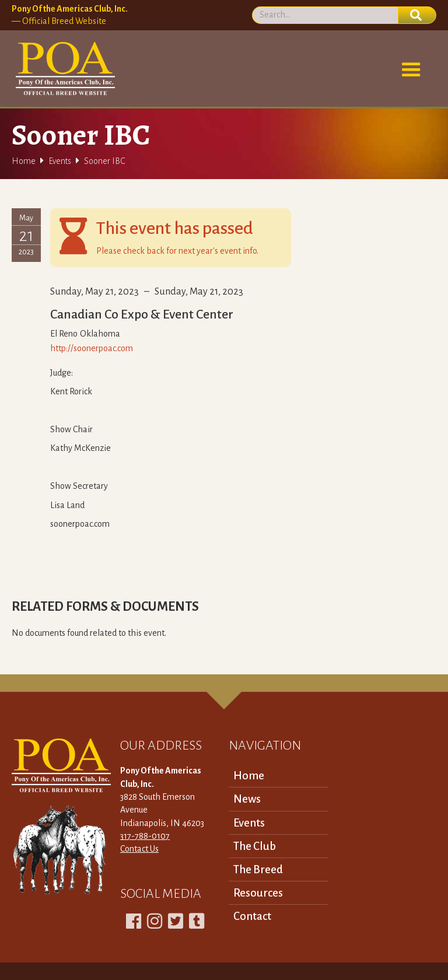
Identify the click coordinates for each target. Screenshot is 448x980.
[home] (63, 69)
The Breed (258, 869)
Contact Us (139, 849)
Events (60, 161)
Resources (258, 893)
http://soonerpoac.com (92, 348)
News (247, 799)
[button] (411, 70)
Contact (252, 916)
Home (24, 161)
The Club (255, 846)
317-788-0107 (145, 836)
